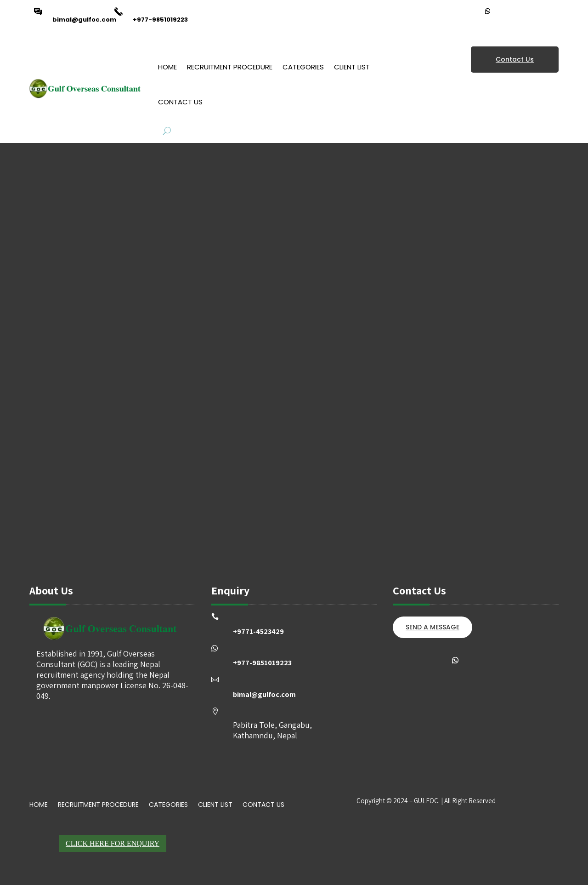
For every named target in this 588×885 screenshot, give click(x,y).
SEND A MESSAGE (433, 627)
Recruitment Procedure (230, 67)
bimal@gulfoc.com (84, 20)
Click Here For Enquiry (113, 843)
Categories (303, 67)
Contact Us (180, 102)
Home (167, 67)
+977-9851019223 (160, 20)
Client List (352, 67)
